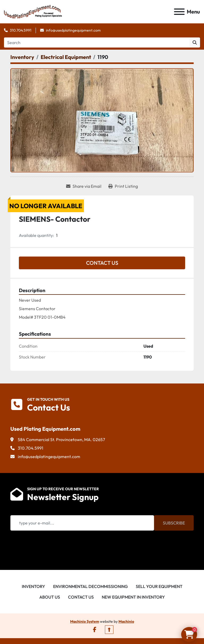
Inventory (33, 586)
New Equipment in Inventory (133, 597)
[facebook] (95, 630)
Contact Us (102, 263)
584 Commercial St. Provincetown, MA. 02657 (61, 440)
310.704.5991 (21, 30)
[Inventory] (22, 57)
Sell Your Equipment (159, 586)
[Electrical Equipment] (66, 57)
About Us (50, 597)
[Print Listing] (123, 186)
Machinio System (85, 621)
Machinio (126, 621)
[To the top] (109, 630)
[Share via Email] (84, 186)
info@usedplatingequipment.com (73, 30)
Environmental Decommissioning (90, 586)
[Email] (82, 523)
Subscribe (174, 523)
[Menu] (179, 12)
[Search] (97, 42)
